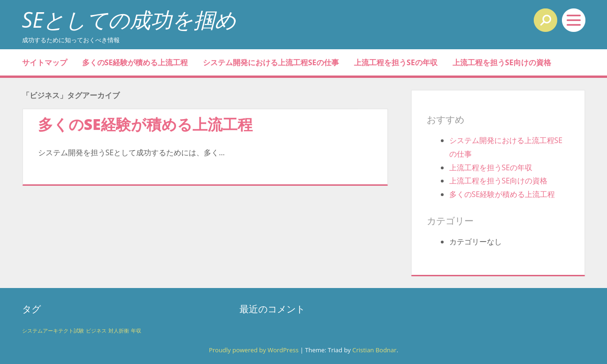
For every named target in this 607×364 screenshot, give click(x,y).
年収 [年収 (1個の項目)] (136, 331)
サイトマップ (45, 62)
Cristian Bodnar (374, 350)
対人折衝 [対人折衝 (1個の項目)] (119, 331)
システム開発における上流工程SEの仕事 (271, 62)
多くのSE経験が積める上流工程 (135, 62)
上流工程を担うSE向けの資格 (502, 62)
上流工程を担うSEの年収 (396, 62)
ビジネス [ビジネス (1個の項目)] (96, 331)
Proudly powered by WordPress (254, 350)
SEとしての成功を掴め (129, 19)
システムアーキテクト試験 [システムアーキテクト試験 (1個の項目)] (53, 331)
